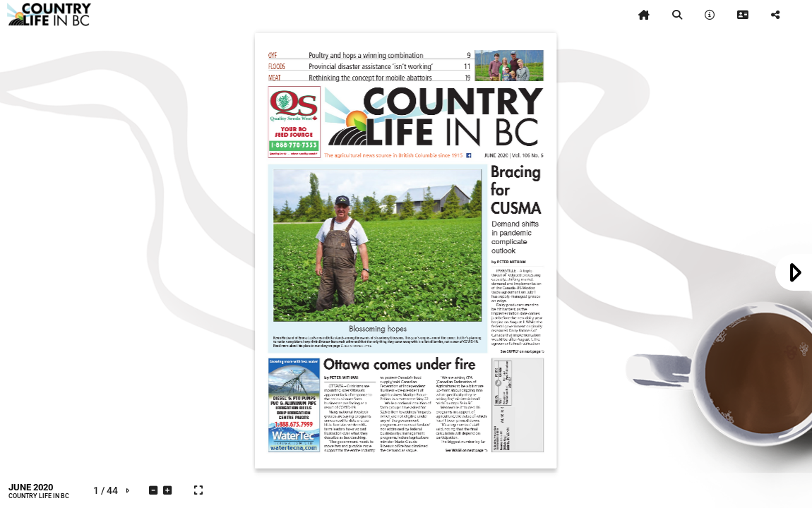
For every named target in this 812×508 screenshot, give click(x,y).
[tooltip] (644, 15)
